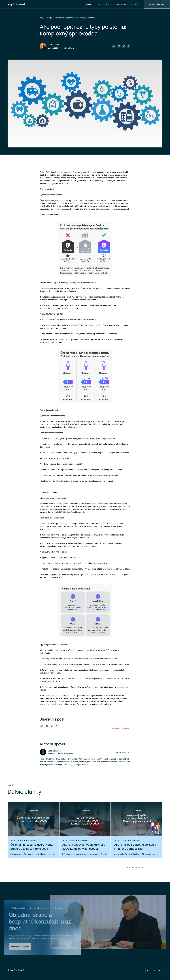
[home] (15, 4)
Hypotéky (134, 4)
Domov (89, 4)
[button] (108, 4)
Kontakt (124, 4)
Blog (117, 4)
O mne (97, 4)
